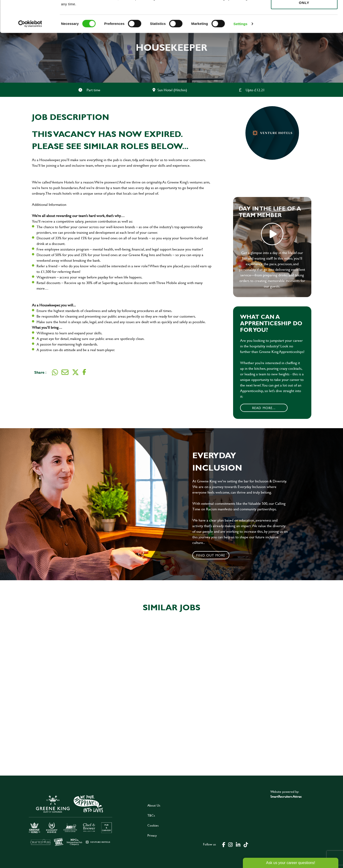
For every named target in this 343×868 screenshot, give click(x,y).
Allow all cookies (304, 12)
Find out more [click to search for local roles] (211, 555)
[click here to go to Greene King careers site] (71, 820)
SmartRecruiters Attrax (286, 796)
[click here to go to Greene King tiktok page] (246, 844)
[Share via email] (65, 372)
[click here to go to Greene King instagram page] (230, 844)
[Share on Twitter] (75, 372)
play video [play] (272, 234)
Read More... (264, 408)
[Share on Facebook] (84, 372)
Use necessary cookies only (304, 30)
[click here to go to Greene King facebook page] (224, 844)
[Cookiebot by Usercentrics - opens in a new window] (30, 54)
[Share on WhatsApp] (55, 372)
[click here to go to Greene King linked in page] (238, 844)
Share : (40, 372)
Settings (241, 53)
